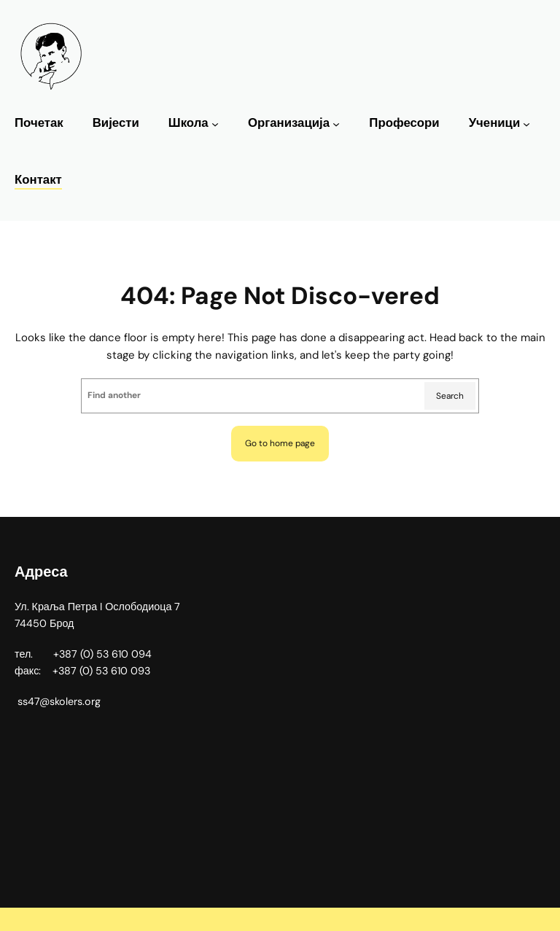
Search (450, 396)
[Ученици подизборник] (526, 124)
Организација (289, 123)
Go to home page (280, 443)
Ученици (495, 123)
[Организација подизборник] (336, 124)
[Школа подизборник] (215, 124)
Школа (188, 123)
